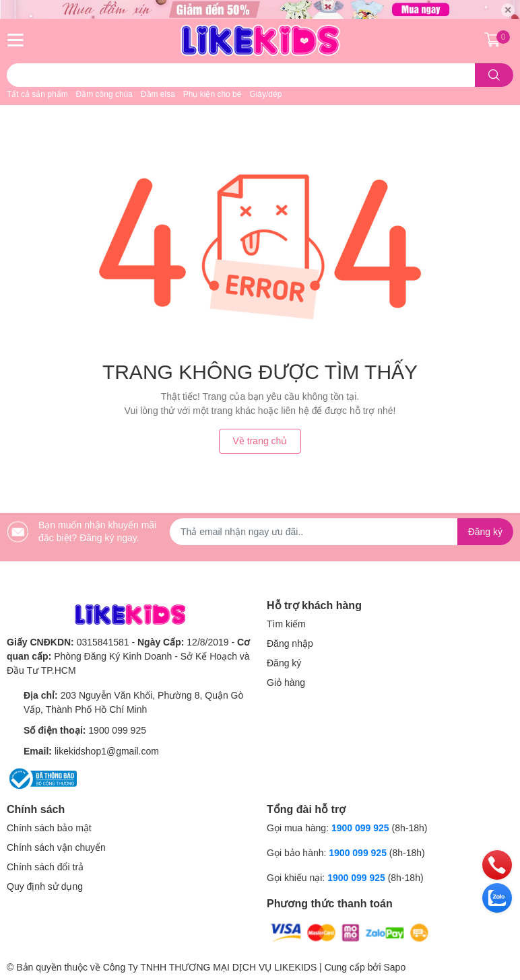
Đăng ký (284, 663)
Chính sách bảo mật (49, 828)
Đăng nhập (290, 643)
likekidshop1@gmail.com (107, 751)
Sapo (394, 967)
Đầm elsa (158, 94)
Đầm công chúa (104, 94)
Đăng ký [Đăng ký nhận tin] (485, 532)
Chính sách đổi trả (45, 867)
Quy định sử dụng (45, 886)
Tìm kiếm (286, 624)
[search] (494, 75)
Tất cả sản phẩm (37, 94)
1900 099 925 (117, 730)
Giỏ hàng (286, 682)
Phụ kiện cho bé (213, 94)
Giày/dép (265, 94)
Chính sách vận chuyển (56, 847)
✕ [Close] (508, 10)
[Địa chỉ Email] (342, 532)
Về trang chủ (260, 441)
